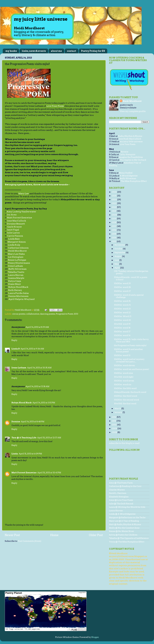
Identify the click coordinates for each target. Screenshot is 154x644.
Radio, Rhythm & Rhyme (130, 136)
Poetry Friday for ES (93, 51)
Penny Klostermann (19, 263)
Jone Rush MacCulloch (130, 139)
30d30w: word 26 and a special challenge (129, 296)
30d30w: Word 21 (123, 316)
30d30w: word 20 (122, 320)
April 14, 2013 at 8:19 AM (37, 327)
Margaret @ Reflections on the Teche (127, 518)
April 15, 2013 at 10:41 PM (49, 473)
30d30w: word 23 (122, 309)
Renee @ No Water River (121, 531)
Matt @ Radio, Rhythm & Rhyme (125, 524)
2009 (115, 429)
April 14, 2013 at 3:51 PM (44, 403)
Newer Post (12, 535)
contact (71, 51)
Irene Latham (15, 266)
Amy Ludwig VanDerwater (21, 212)
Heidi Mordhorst (17, 251)
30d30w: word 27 (122, 291)
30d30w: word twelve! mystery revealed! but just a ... (129, 360)
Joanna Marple (16, 278)
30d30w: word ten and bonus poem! (132, 369)
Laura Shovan (16, 275)
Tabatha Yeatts (16, 272)
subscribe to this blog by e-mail (124, 443)
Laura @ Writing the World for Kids (127, 507)
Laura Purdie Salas (19, 293)
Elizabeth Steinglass (119, 497)
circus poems (19, 314)
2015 (114, 234)
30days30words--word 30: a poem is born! (131, 278)
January (119, 412)
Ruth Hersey (15, 290)
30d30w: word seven (124, 381)
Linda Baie (14, 239)
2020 (115, 215)
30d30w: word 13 (122, 355)
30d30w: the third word (126, 396)
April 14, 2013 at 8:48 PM (33, 422)
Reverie (124, 152)
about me (56, 51)
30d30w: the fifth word (125, 388)
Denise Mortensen (18, 296)
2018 (114, 222)
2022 (115, 207)
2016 (114, 230)
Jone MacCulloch (17, 221)
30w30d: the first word (125, 404)
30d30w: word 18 (122, 328)
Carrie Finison (15, 236)
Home (54, 535)
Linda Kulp (14, 245)
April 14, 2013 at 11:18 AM (37, 386)
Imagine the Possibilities (131, 157)
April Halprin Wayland (21, 299)
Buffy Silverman (18, 269)
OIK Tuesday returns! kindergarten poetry (131, 272)
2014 (114, 238)
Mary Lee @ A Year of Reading (124, 521)
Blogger (95, 637)
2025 (115, 196)
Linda (15, 454)
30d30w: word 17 (122, 332)
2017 (114, 226)
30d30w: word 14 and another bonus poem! (128, 350)
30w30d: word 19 (122, 324)
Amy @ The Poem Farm (121, 483)
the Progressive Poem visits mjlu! (130, 345)
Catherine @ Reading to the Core (125, 486)
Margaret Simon (17, 242)
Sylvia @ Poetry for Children (123, 535)
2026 (115, 192)
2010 (115, 425)
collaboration (33, 314)
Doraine (16, 422)
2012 (114, 417)
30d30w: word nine (123, 373)
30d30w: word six (123, 385)
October (119, 249)
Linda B (16, 349)
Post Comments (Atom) (30, 541)
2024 (115, 200)
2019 (114, 219)
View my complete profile (133, 111)
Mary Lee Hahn (16, 254)
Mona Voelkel (126, 173)
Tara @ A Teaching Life (24, 438)
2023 (115, 203)
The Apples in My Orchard (133, 160)
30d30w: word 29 (122, 283)
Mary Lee (24, 193)
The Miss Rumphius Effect (134, 181)
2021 (114, 211)
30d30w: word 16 (122, 335)
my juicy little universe (131, 142)
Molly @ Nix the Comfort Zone (124, 528)
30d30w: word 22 (122, 313)
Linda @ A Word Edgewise (122, 514)
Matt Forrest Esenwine (19, 218)
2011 (114, 421)
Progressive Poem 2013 (67, 314)
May (117, 264)
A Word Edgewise (129, 176)
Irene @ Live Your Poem (121, 500)
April (117, 268)
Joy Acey (12, 215)
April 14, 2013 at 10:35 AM (39, 368)
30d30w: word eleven (124, 365)
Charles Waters (117, 490)
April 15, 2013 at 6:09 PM (30, 454)
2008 (115, 432)
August (118, 256)
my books (11, 51)
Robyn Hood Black (18, 287)
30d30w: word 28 (122, 287)
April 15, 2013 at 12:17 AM (49, 438)
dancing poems (48, 314)
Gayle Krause (14, 227)
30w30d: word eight (124, 377)
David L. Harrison (118, 493)
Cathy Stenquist (127, 155)
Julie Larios (13, 233)
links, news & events (34, 51)
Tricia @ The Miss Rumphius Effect (127, 542)
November (120, 245)
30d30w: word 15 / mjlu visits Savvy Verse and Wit (131, 341)
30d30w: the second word (126, 400)
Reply (14, 340)
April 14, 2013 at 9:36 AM (32, 349)
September (120, 253)
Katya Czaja (15, 281)
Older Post (96, 535)
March (118, 409)
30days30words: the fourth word (130, 392)
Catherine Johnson (18, 248)
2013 (114, 241)
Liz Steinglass (16, 257)
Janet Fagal (13, 230)
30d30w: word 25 (122, 301)
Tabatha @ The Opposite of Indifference (129, 538)
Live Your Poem (55, 106)
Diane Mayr (15, 284)
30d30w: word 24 (122, 305)
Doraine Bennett (16, 224)
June (117, 260)
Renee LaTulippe (17, 260)
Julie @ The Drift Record (121, 504)
